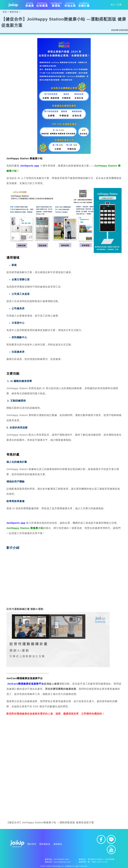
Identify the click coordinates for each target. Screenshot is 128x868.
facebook (101, 839)
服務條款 (58, 844)
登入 (113, 5)
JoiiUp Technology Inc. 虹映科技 (59, 866)
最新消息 (14, 12)
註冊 (119, 5)
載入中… (64, 771)
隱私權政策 (45, 844)
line (111, 839)
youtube (111, 850)
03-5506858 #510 (61, 859)
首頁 (5, 12)
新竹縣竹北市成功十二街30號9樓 (101, 859)
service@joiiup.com (62, 862)
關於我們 (32, 844)
